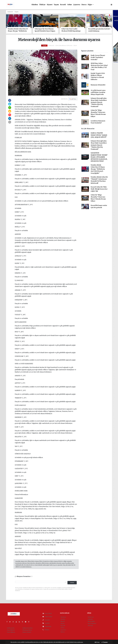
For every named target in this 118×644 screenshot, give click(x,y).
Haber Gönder (27, 632)
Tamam (105, 642)
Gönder (72, 583)
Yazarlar (46, 620)
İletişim (46, 630)
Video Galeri (47, 617)
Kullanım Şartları (28, 628)
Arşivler (46, 623)
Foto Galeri (47, 613)
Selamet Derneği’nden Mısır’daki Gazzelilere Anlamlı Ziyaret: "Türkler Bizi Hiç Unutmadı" (99, 102)
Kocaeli (63, 5)
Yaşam (56, 5)
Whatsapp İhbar (27, 630)
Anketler (90, 619)
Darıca (84, 5)
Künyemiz (47, 626)
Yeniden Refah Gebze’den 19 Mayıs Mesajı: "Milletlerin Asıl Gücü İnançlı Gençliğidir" (98, 169)
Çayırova (77, 5)
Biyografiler (91, 621)
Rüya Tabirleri (92, 623)
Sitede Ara (91, 617)
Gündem (35, 5)
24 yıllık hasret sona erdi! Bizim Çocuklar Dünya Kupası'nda (98, 92)
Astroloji (90, 626)
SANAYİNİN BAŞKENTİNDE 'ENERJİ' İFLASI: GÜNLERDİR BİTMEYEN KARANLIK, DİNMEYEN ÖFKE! (99, 157)
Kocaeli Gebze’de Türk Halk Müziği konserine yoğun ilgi (99, 189)
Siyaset (50, 5)
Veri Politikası (11, 632)
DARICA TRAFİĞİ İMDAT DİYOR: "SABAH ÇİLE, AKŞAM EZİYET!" (99, 135)
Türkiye (42, 5)
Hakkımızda (11, 628)
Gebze (70, 5)
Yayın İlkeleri (11, 630)
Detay (97, 642)
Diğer (90, 5)
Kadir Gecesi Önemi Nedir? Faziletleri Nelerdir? (98, 57)
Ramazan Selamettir (98, 85)
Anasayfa (10, 12)
